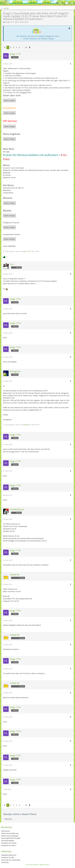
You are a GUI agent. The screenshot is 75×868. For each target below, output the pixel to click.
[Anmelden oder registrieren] (66, 3)
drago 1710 (10, 22)
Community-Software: (37, 865)
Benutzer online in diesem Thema (20, 814)
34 (26, 47)
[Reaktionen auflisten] (6, 257)
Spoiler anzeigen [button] (9, 100)
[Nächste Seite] (30, 47)
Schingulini (26, 425)
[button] (72, 3)
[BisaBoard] (5, 3)
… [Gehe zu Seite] (22, 47)
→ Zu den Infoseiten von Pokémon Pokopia (38, 39)
